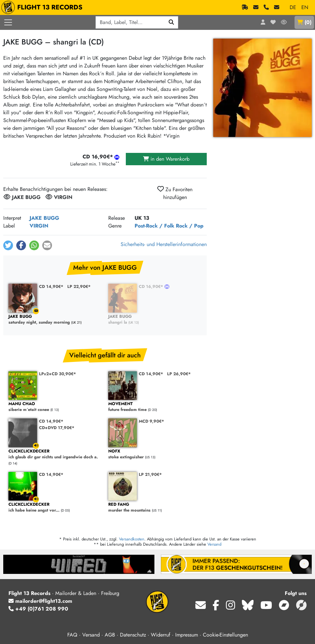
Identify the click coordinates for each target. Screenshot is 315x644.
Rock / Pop (190, 226)
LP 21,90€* (150, 474)
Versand (214, 544)
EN (305, 7)
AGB (110, 635)
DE (293, 7)
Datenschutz (133, 635)
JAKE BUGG (44, 218)
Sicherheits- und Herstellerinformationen (164, 244)
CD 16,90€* (152, 286)
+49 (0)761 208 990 (38, 609)
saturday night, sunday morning (55, 320)
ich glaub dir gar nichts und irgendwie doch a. (55, 454)
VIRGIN (39, 226)
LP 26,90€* (179, 374)
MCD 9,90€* (151, 421)
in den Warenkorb (166, 159)
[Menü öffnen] (8, 22)
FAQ (72, 635)
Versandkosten (132, 539)
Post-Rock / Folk (154, 226)
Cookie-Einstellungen (225, 635)
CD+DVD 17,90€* (57, 428)
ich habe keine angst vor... (55, 508)
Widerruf (161, 635)
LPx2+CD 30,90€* (58, 374)
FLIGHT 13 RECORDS (43, 7)
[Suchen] (171, 22)
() (304, 22)
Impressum (187, 635)
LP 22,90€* (79, 286)
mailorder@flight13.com (40, 601)
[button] (8, 245)
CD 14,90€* (51, 286)
